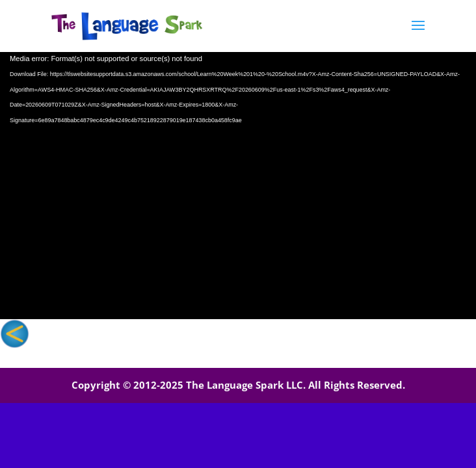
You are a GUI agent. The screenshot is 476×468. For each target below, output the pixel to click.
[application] (238, 185)
